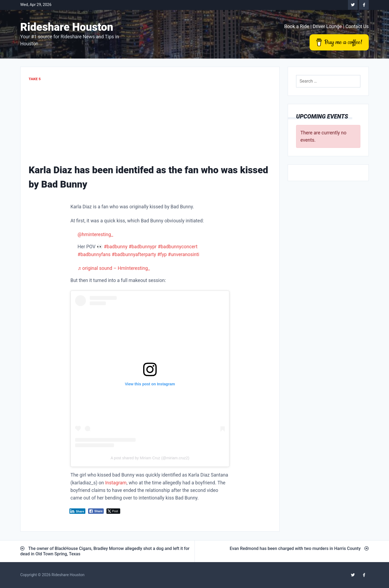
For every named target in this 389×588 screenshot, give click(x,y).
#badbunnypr (142, 247)
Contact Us (357, 26)
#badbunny (116, 247)
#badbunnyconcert (178, 247)
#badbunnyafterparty (134, 254)
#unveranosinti (184, 254)
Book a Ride (297, 26)
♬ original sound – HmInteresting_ (114, 268)
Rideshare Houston (67, 27)
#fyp (162, 254)
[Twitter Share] (113, 511)
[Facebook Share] (96, 511)
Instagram (116, 483)
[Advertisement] (150, 123)
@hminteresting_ (95, 234)
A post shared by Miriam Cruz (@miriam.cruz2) (150, 458)
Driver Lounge (327, 26)
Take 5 (35, 79)
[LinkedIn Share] (78, 511)
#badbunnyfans (94, 254)
